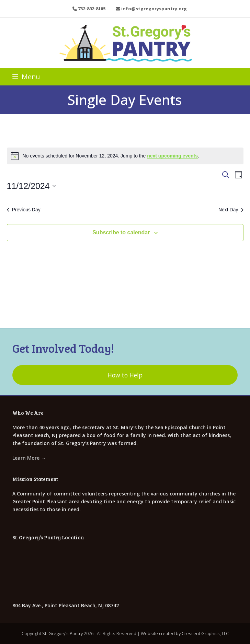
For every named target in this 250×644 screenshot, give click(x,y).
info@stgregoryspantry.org (154, 9)
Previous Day (24, 210)
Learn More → (29, 458)
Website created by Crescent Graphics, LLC (185, 633)
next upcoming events (172, 156)
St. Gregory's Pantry (62, 633)
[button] (26, 77)
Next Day (231, 210)
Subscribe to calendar (121, 232)
